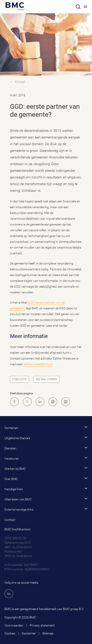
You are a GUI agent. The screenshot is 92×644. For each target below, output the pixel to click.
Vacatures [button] (46, 458)
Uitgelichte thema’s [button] (46, 438)
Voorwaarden (14, 625)
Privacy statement (42, 625)
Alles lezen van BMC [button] (46, 499)
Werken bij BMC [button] (46, 468)
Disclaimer (29, 633)
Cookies (10, 633)
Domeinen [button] (46, 428)
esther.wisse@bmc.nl (38, 364)
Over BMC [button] (46, 479)
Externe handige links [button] (46, 509)
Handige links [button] (46, 489)
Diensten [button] (46, 448)
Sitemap (48, 633)
